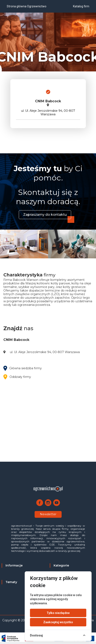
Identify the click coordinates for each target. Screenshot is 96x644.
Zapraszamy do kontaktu (45, 215)
